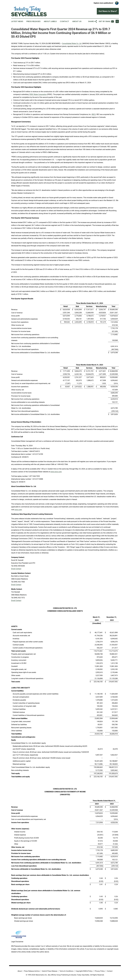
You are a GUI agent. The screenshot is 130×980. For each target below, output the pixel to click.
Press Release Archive (32, 971)
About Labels (50, 21)
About (20, 971)
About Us (77, 21)
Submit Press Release (50, 971)
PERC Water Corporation (38, 94)
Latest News (17, 21)
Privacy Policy (100, 971)
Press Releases (33, 21)
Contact (64, 21)
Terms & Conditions (66, 971)
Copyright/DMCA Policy (84, 971)
